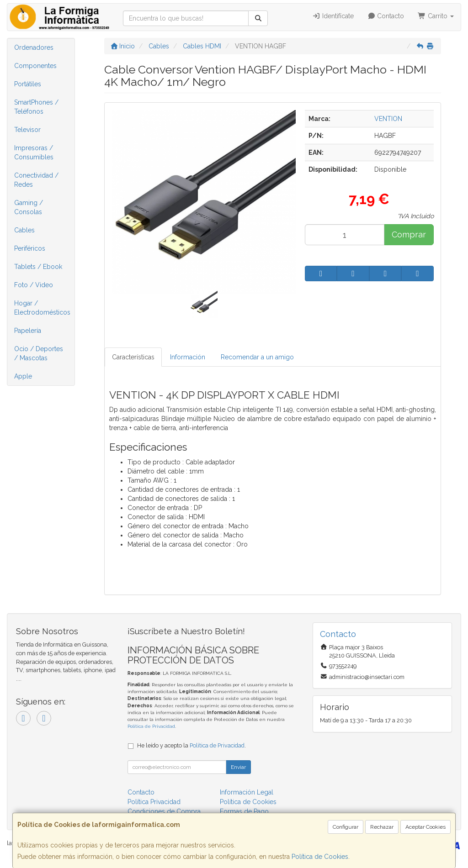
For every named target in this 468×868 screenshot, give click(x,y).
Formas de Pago (244, 811)
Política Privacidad (154, 802)
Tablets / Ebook (38, 267)
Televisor (27, 130)
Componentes (35, 66)
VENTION (388, 119)
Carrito (436, 16)
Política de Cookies (320, 857)
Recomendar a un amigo (257, 357)
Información (188, 357)
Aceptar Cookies (425, 827)
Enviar (238, 767)
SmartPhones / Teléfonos (36, 107)
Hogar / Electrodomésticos (42, 308)
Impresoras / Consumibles (34, 153)
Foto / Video (34, 285)
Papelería (28, 331)
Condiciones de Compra (164, 811)
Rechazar (382, 827)
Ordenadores (34, 47)
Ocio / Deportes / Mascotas (39, 353)
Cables (24, 230)
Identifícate (333, 16)
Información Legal (247, 792)
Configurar (346, 827)
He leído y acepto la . (191, 745)
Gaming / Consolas (29, 207)
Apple (23, 376)
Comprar (409, 234)
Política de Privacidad (151, 726)
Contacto (386, 16)
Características (133, 357)
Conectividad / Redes (36, 180)
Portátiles (28, 84)
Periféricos (30, 248)
